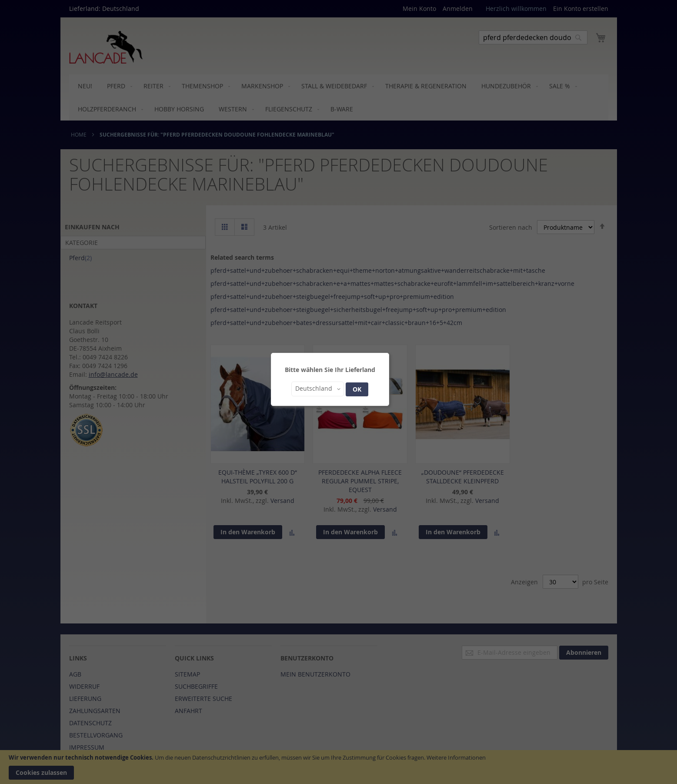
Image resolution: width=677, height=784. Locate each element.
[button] (318, 389)
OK (357, 389)
